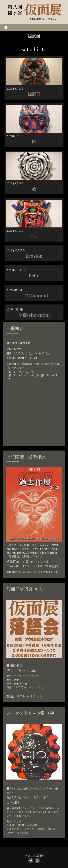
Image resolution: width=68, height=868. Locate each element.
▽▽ (34, 236)
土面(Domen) (34, 295)
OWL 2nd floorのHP (27, 572)
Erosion (34, 256)
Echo (34, 275)
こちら (37, 696)
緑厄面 (34, 94)
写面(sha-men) (34, 315)
